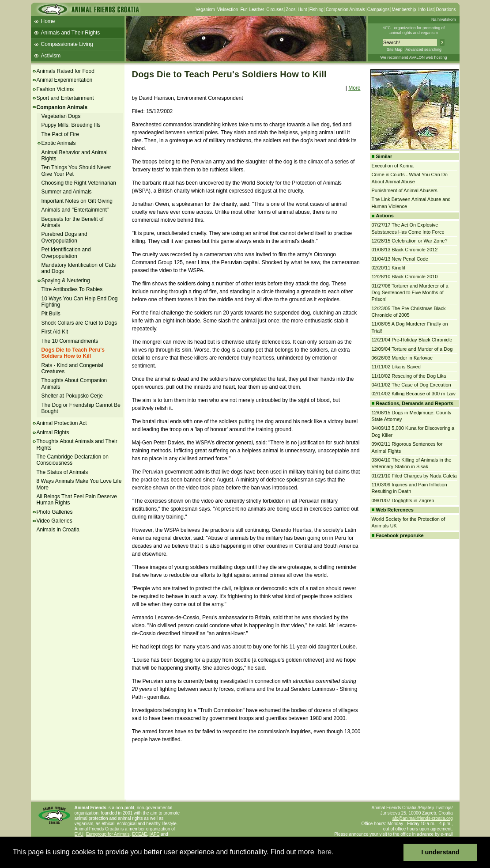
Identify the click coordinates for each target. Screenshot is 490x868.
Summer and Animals (67, 192)
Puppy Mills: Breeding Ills (71, 125)
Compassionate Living (67, 44)
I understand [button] (441, 852)
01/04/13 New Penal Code (400, 259)
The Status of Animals (62, 472)
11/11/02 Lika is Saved (396, 367)
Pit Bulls (51, 314)
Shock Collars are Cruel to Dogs (79, 323)
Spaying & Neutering (66, 280)
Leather (256, 9)
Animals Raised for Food (66, 71)
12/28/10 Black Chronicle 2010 (405, 277)
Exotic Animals (59, 143)
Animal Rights (53, 432)
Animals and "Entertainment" (75, 210)
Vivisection (228, 9)
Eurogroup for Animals (108, 834)
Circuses (275, 9)
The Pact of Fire (60, 134)
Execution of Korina (393, 166)
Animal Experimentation (65, 80)
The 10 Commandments (70, 341)
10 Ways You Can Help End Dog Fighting (80, 302)
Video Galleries (55, 521)
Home (48, 21)
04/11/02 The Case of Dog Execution (411, 385)
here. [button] (325, 852)
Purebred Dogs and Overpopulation (64, 237)
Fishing (317, 9)
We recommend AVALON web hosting (413, 57)
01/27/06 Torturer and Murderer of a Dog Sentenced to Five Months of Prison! (410, 293)
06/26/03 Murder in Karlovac (402, 358)
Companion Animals (345, 9)
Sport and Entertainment (65, 98)
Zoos (290, 9)
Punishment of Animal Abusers (405, 190)
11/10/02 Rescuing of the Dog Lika (409, 376)
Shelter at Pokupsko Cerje (72, 396)
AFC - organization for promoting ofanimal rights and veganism (414, 30)
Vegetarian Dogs (61, 116)
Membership (404, 9)
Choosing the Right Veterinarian (79, 183)
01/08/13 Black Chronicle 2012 (405, 250)
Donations (446, 9)
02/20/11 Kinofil (388, 268)
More (354, 88)
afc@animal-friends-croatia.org (423, 818)
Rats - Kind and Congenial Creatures (72, 368)
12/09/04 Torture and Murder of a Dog (412, 349)
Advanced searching (423, 49)
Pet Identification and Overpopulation (66, 253)
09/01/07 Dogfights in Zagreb (403, 500)
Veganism (205, 9)
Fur (243, 9)
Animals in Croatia (58, 530)
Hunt (303, 9)
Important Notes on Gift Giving (77, 201)
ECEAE (139, 834)
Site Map (395, 49)
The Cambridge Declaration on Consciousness (73, 460)
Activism (51, 56)
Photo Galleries (55, 512)
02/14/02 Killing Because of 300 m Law (414, 394)
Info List (426, 9)
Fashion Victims (55, 89)
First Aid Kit (55, 332)
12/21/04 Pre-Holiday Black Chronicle (412, 340)
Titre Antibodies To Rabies (72, 289)
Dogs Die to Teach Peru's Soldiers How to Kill (73, 353)
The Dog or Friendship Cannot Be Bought (81, 408)
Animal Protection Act (62, 423)
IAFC (155, 834)
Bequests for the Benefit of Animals (73, 222)
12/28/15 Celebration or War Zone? (410, 241)
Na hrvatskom (444, 19)
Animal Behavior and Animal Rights (75, 155)
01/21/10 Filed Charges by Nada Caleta (414, 476)
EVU (79, 834)
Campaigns (379, 9)
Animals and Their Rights (71, 33)
